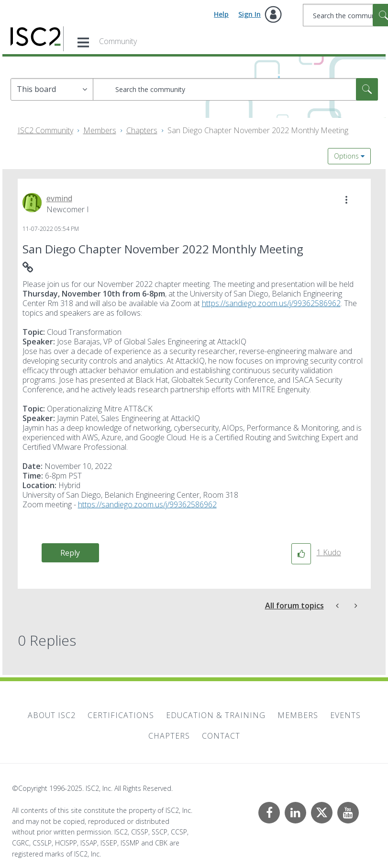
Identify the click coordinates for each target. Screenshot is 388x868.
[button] (346, 200)
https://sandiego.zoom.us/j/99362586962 (271, 303)
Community (118, 41)
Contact (221, 736)
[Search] (235, 89)
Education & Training (216, 715)
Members (100, 130)
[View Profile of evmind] (59, 198)
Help (221, 14)
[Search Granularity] (52, 89)
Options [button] (346, 156)
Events (345, 715)
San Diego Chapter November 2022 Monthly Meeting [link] (258, 130)
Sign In (249, 14)
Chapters (142, 130)
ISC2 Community (45, 130)
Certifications (121, 715)
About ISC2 (52, 715)
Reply (70, 553)
